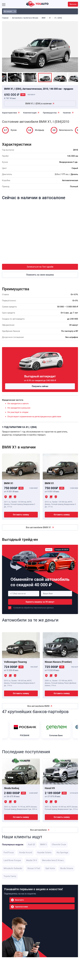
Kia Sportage (62, 852)
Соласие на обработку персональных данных (34, 608)
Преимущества (50, 113)
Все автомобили (38, 830)
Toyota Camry (10, 876)
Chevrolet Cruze (59, 844)
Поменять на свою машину (40, 275)
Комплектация (30, 113)
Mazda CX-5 (32, 860)
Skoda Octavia (67, 868)
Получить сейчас (40, 386)
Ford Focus (9, 852)
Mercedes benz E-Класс (53, 860)
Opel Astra (50, 868)
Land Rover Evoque (12, 860)
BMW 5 (43, 844)
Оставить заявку (21, 515)
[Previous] (5, 78)
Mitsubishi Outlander (13, 868)
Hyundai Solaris (44, 852)
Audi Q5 (31, 844)
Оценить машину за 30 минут (40, 602)
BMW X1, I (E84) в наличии (38, 104)
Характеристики (9, 113)
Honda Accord (25, 852)
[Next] (75, 78)
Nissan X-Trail (34, 868)
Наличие (67, 113)
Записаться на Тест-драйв (40, 267)
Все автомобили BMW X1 (39, 527)
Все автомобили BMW (38, 706)
